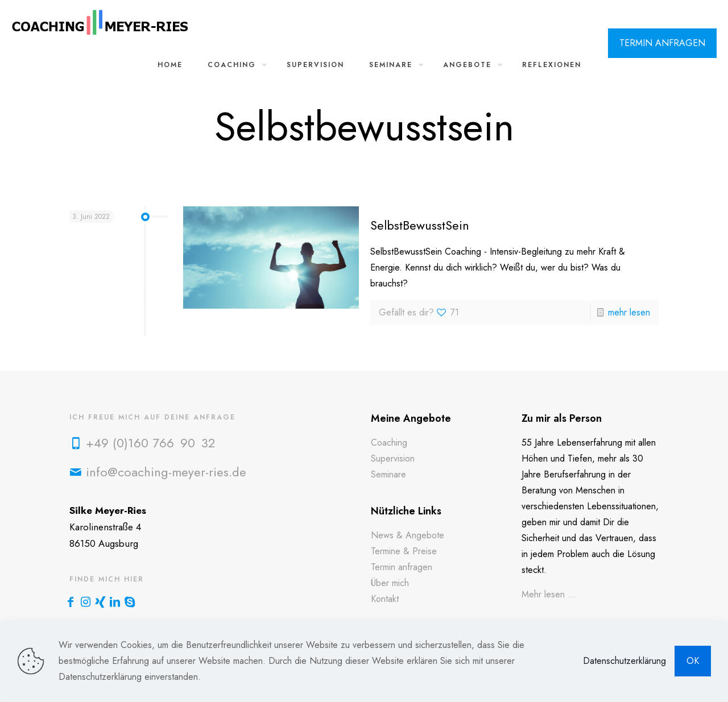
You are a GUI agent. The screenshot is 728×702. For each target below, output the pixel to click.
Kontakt (385, 599)
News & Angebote (408, 535)
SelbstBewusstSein (420, 225)
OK (693, 661)
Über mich (390, 583)
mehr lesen (629, 312)
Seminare (388, 474)
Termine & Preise (404, 551)
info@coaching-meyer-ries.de (166, 472)
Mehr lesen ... (549, 594)
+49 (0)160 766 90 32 (150, 443)
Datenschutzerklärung (624, 661)
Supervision (393, 458)
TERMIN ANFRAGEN (662, 43)
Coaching (389, 443)
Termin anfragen (402, 567)
